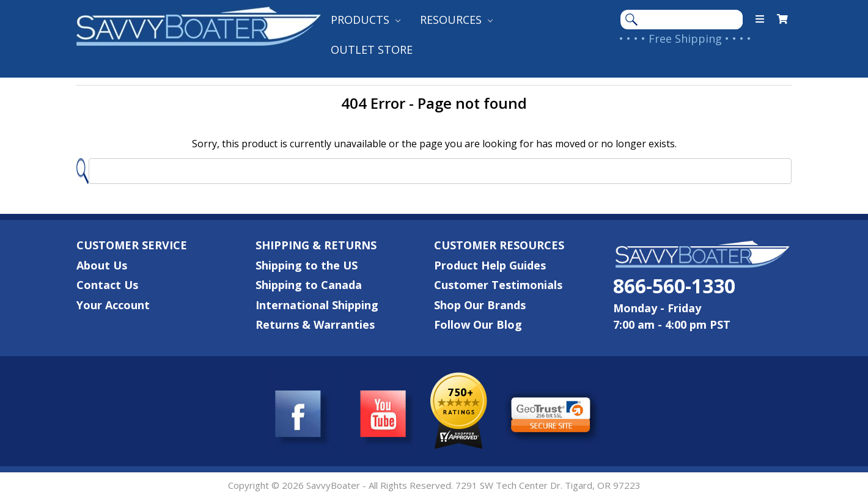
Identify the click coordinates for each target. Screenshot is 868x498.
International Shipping (317, 305)
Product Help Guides (490, 265)
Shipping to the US (307, 265)
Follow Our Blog (478, 324)
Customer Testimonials (498, 285)
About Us (102, 265)
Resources (456, 20)
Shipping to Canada (309, 285)
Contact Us (107, 285)
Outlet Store (372, 49)
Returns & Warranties (315, 324)
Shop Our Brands (480, 305)
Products (366, 20)
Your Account (113, 305)
